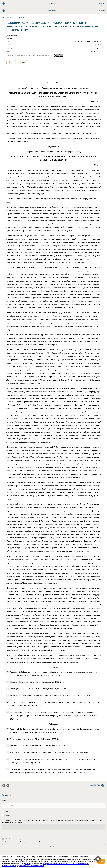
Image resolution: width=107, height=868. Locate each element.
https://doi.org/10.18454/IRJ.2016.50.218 (87, 41)
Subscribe (53, 827)
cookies (27, 864)
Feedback (54, 847)
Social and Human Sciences (9, 18)
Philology (21, 18)
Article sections (52, 11)
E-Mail (4, 800)
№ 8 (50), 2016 (96, 52)
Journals (102, 4)
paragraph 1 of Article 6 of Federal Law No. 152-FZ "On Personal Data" (66, 864)
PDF (11, 62)
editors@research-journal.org (12, 839)
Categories (52, 4)
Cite (22, 62)
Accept (101, 861)
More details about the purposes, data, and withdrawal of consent (23, 866)
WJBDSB (97, 44)
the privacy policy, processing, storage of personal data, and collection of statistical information (48, 820)
